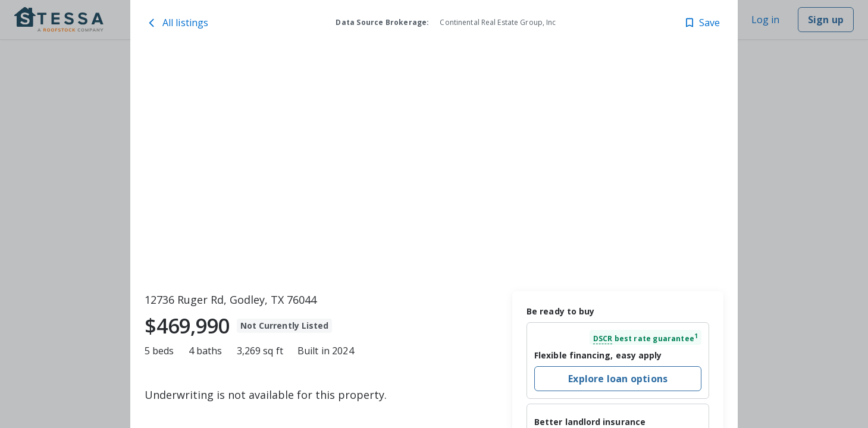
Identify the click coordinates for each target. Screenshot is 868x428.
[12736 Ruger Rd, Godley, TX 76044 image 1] (434, 167)
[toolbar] (434, 167)
